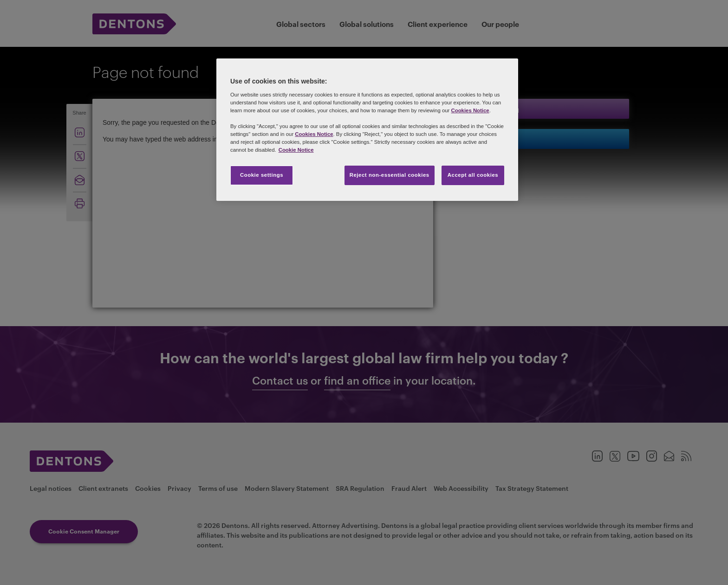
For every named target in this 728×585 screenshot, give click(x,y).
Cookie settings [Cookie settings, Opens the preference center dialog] (262, 175)
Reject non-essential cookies (390, 175)
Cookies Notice (470, 110)
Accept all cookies (473, 175)
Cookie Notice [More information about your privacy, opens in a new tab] (296, 150)
